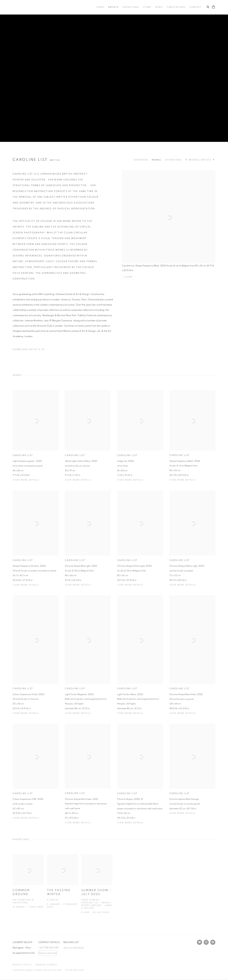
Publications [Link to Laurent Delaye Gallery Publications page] (176, 7)
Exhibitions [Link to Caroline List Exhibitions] (173, 160)
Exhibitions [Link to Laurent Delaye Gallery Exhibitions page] (131, 7)
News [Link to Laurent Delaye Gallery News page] (159, 7)
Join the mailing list (199, 942)
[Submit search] (208, 6)
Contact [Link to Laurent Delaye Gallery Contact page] (196, 7)
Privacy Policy (22, 965)
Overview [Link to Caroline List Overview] (141, 160)
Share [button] (129, 277)
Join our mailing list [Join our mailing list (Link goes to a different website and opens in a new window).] (74, 948)
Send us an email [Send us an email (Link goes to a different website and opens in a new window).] (48, 953)
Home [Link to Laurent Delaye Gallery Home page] (100, 7)
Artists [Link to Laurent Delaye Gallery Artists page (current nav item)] (113, 7)
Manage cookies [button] (47, 965)
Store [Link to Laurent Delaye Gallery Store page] (147, 7)
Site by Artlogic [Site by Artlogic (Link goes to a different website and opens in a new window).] (75, 970)
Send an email (213, 942)
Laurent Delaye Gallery (38, 7)
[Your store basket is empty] (213, 7)
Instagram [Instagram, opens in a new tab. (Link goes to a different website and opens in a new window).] (206, 942)
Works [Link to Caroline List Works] (156, 160)
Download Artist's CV (31, 350)
